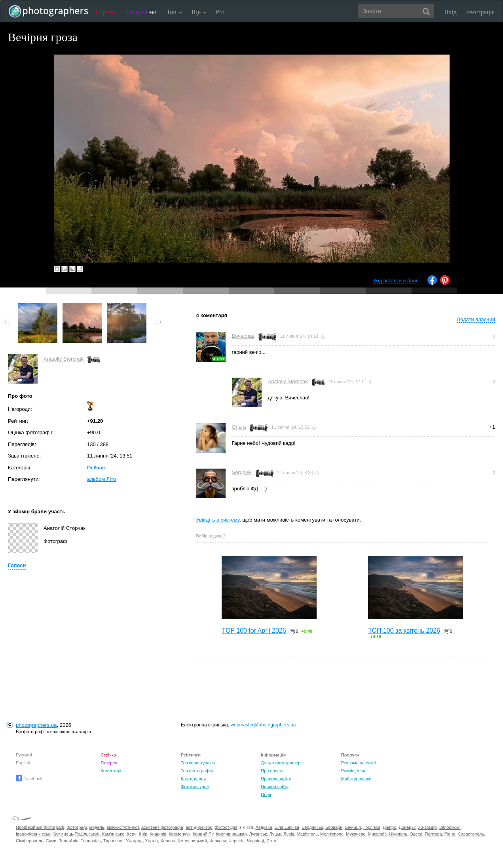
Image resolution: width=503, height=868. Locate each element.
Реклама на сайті (359, 763)
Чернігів (236, 841)
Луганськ (258, 834)
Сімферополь (29, 841)
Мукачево (356, 834)
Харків (151, 841)
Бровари (334, 827)
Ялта (271, 841)
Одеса (416, 834)
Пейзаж (96, 468)
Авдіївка (264, 827)
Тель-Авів (69, 841)
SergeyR (242, 472)
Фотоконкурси (195, 787)
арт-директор (199, 827)
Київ (143, 834)
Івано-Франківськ (33, 834)
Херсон (168, 841)
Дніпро (389, 827)
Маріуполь (307, 834)
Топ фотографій (197, 771)
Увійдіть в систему (218, 520)
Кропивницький (231, 834)
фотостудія (226, 827)
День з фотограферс (282, 763)
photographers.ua (36, 725)
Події (266, 794)
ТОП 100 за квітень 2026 (404, 631)
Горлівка (372, 827)
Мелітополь (332, 834)
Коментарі (111, 771)
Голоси (17, 565)
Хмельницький (192, 841)
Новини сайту (275, 787)
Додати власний (476, 319)
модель (97, 827)
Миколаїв (378, 834)
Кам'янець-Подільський (76, 834)
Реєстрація (480, 12)
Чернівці (255, 841)
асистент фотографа (162, 827)
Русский (24, 755)
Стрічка (106, 12)
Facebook (29, 779)
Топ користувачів (198, 763)
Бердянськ (312, 827)
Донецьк (407, 827)
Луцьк (275, 834)
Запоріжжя (450, 827)
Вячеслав (243, 336)
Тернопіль (91, 841)
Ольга (239, 427)
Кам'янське (113, 834)
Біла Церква (287, 827)
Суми (51, 841)
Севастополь (471, 834)
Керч (132, 834)
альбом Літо (102, 479)
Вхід (451, 12)
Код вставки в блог (396, 281)
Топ (174, 12)
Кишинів (158, 834)
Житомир (427, 827)
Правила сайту (276, 779)
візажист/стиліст (122, 827)
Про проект (272, 771)
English (23, 763)
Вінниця (353, 827)
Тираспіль (113, 841)
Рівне (450, 834)
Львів (289, 834)
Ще (199, 12)
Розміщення (353, 771)
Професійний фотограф (40, 827)
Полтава (433, 834)
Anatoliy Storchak (64, 359)
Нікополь (398, 834)
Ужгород (134, 841)
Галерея (142, 12)
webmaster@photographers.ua (263, 725)
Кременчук (179, 834)
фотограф (77, 827)
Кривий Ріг (203, 834)
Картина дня (193, 779)
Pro (220, 12)
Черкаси (218, 841)
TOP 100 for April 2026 (254, 631)
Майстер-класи (356, 779)
